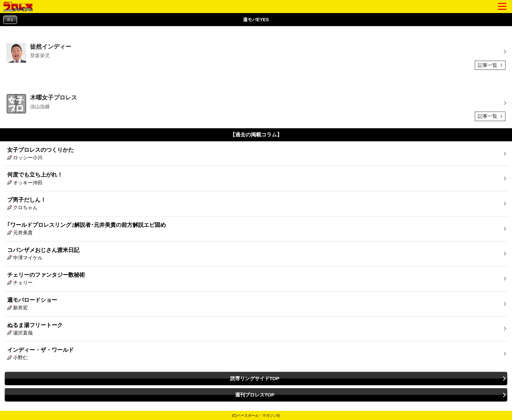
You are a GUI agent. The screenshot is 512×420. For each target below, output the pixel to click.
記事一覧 (488, 65)
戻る (10, 20)
